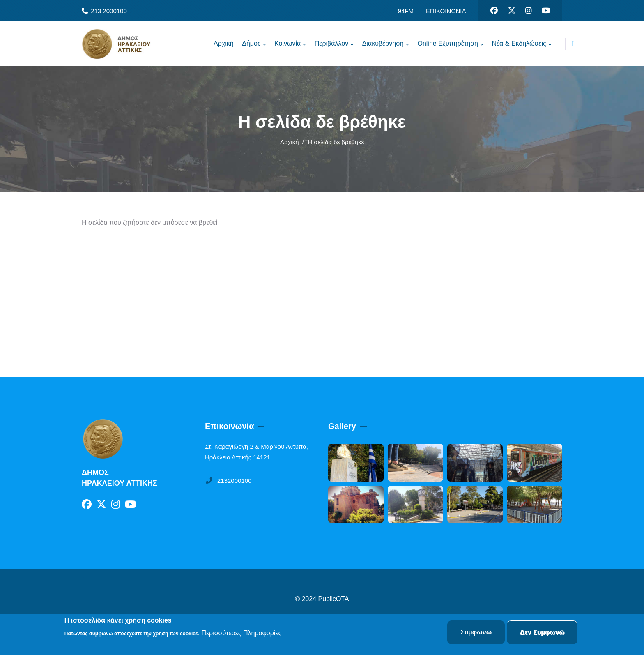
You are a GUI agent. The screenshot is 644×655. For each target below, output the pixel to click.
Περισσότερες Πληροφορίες (241, 633)
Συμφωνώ (476, 633)
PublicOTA (334, 599)
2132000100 (228, 481)
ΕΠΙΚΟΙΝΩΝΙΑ (446, 11)
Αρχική (290, 142)
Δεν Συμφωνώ (542, 633)
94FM (406, 11)
